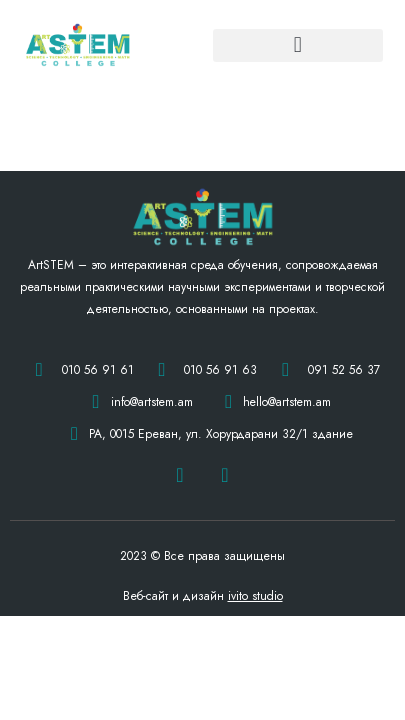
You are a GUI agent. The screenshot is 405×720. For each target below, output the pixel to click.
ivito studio (255, 596)
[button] (298, 45)
